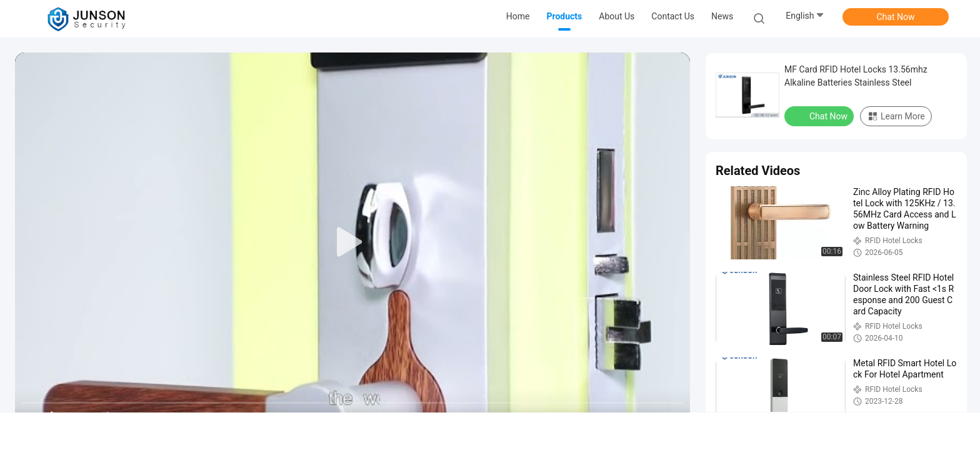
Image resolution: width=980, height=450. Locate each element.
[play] (352, 242)
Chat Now (896, 17)
